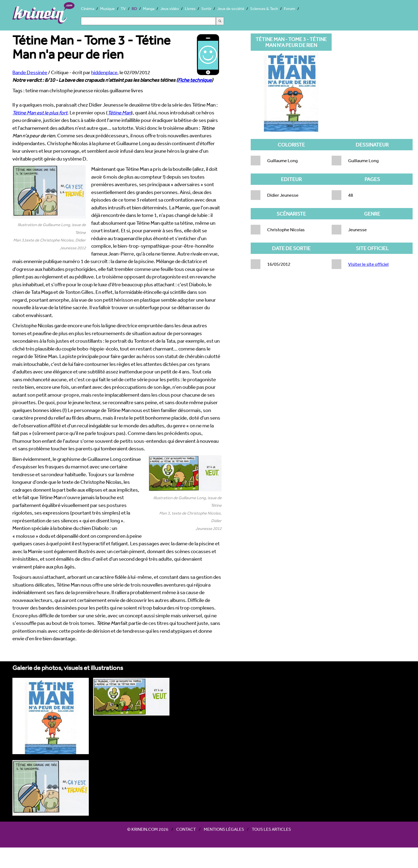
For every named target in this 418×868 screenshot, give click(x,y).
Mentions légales (224, 829)
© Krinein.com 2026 (148, 829)
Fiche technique (195, 80)
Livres (190, 8)
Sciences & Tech (264, 8)
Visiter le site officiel (368, 264)
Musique (107, 8)
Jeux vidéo (170, 8)
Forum (290, 8)
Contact (186, 829)
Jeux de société (231, 8)
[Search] (148, 21)
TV (123, 8)
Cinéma (88, 8)
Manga (149, 8)
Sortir (206, 8)
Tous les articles (271, 829)
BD (134, 8)
